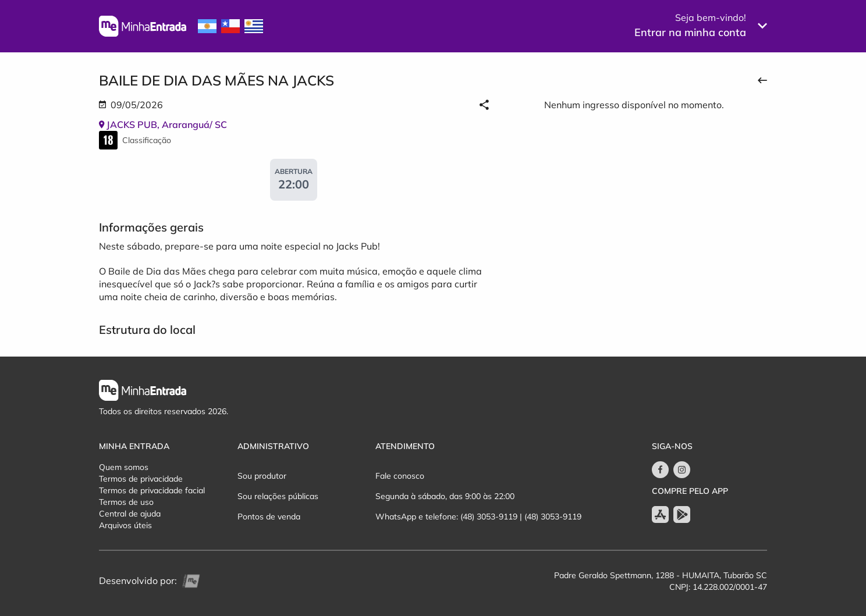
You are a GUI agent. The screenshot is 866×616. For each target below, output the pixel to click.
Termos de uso (126, 502)
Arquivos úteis (125, 525)
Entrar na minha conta (690, 32)
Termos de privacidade (141, 479)
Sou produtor (262, 476)
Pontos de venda (269, 517)
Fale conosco (400, 476)
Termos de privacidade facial (152, 490)
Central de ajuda (130, 514)
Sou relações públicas (278, 496)
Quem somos (124, 467)
